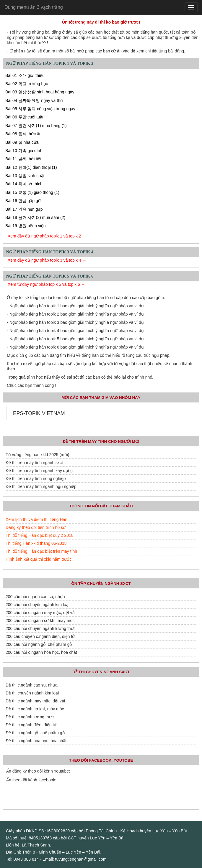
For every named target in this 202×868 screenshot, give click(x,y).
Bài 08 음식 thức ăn (23, 134)
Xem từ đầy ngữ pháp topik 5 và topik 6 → (47, 284)
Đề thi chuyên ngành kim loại (32, 693)
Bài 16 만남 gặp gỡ (23, 201)
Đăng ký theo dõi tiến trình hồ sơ (36, 527)
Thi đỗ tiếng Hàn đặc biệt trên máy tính (41, 551)
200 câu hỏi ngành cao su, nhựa (35, 597)
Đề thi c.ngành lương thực (30, 717)
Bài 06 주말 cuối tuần (25, 117)
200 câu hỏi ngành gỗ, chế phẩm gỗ (39, 644)
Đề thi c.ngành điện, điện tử (31, 725)
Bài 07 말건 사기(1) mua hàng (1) (36, 126)
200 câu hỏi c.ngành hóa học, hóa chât (41, 652)
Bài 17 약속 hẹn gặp (24, 209)
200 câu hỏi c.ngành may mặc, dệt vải (41, 613)
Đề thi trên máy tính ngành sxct (34, 463)
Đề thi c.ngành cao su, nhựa (32, 685)
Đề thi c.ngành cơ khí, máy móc (35, 709)
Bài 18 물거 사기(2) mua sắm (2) (35, 217)
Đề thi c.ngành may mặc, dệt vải (35, 701)
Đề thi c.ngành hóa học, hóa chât (36, 741)
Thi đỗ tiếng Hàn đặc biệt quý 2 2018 (40, 535)
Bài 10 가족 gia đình (24, 151)
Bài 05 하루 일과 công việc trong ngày (40, 109)
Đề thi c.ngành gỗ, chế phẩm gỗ (35, 733)
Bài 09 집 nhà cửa (22, 142)
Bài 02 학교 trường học (27, 84)
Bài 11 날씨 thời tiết (23, 159)
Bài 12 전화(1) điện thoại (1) (31, 167)
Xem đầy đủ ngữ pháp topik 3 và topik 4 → (47, 260)
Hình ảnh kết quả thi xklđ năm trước (39, 559)
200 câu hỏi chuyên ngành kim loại (38, 605)
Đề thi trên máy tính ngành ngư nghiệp (41, 486)
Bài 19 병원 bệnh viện (26, 226)
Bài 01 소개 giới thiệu (25, 75)
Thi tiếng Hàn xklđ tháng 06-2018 (36, 543)
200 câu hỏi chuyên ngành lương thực (41, 628)
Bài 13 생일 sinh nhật (25, 176)
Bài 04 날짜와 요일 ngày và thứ (34, 100)
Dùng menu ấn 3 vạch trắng (34, 7)
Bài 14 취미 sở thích (24, 184)
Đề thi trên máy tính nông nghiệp (36, 478)
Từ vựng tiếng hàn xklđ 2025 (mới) (38, 455)
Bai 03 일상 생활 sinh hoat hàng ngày (40, 92)
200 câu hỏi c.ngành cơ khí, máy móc (40, 621)
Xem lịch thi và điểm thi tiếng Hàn (36, 519)
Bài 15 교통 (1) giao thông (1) (32, 192)
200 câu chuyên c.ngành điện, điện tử (40, 636)
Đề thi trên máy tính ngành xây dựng (39, 471)
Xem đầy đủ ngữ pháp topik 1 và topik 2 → (47, 236)
